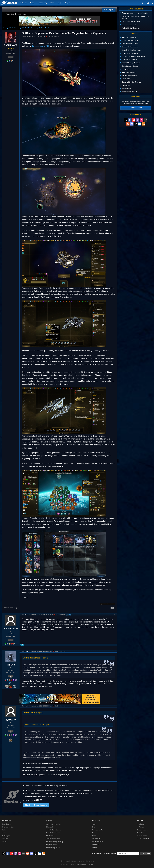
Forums (95, 848)
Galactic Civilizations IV (54, 830)
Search (19, 14)
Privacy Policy (65, 864)
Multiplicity (5, 839)
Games (33, 3)
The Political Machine (53, 839)
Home (5, 28)
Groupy (4, 842)
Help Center (141, 824)
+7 (11, 640)
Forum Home (10, 14)
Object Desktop (7, 824)
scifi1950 (11, 665)
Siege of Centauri (52, 845)
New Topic (109, 10)
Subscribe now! (136, 108)
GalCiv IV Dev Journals (46, 28)
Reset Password (142, 836)
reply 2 (40, 713)
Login (25, 14)
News (52, 3)
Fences (4, 833)
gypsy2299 (11, 720)
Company (96, 820)
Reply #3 (25, 706)
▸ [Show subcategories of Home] (8, 28)
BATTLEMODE (11, 45)
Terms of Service (76, 864)
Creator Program (97, 842)
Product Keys (141, 833)
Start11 (4, 830)
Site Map (91, 864)
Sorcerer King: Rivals (53, 848)
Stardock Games (15, 28)
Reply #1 (25, 615)
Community (43, 3)
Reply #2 (25, 651)
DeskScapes (6, 836)
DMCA (84, 864)
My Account (140, 827)
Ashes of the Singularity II (54, 824)
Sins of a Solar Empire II (54, 833)
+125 (11, 676)
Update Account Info (143, 839)
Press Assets (96, 839)
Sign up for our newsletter (104, 853)
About (94, 824)
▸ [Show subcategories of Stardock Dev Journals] (38, 28)
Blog (60, 3)
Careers (95, 833)
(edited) (69, 615)
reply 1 (45, 658)
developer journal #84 (40, 46)
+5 (11, 57)
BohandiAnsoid (11, 629)
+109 (11, 731)
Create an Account (143, 830)
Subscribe (146, 854)
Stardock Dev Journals (29, 28)
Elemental (49, 827)
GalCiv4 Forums (52, 37)
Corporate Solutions (8, 827)
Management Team (98, 830)
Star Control (50, 836)
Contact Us (96, 845)
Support (67, 3)
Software (24, 3)
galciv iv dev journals (108, 604)
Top (114, 615)
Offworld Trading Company (55, 842)
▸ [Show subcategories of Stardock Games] (21, 28)
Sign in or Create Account (36, 805)
